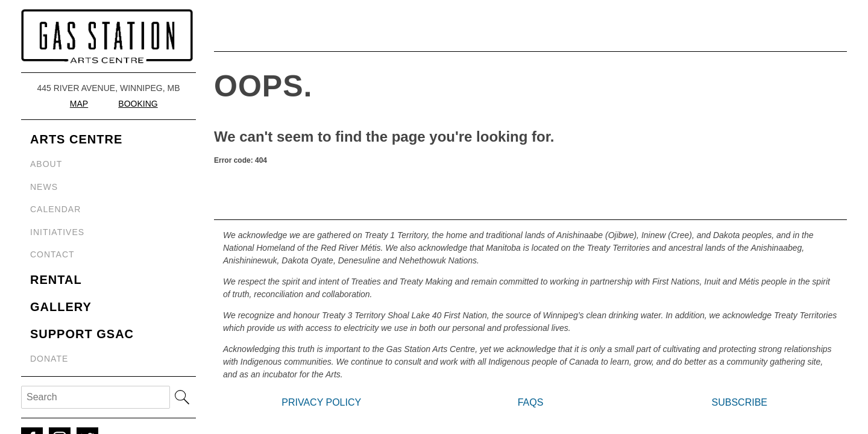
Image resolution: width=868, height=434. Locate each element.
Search (182, 397)
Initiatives (57, 232)
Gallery (61, 307)
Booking (138, 104)
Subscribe (740, 402)
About (46, 164)
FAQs (531, 402)
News (44, 187)
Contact (52, 254)
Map (79, 104)
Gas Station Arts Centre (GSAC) (108, 36)
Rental (56, 280)
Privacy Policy (321, 402)
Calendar (55, 209)
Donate (49, 359)
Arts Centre (76, 139)
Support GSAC (82, 334)
